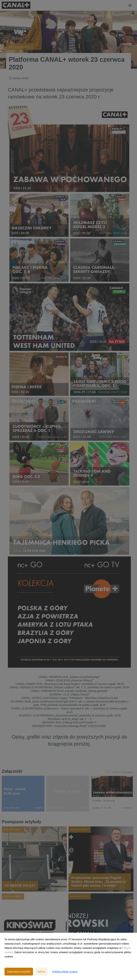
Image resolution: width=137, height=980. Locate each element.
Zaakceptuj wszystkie (19, 972)
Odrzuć (41, 972)
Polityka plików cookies (65, 972)
